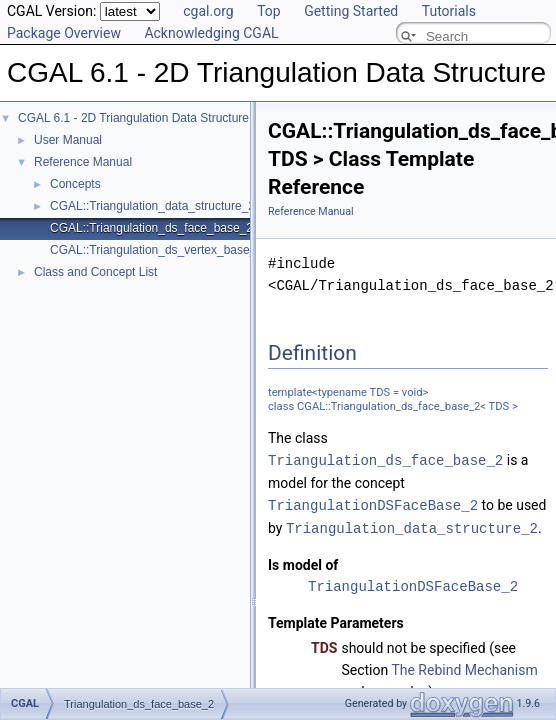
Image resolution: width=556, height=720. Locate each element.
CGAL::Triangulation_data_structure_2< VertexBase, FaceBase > (224, 206)
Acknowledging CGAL (211, 33)
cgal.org (208, 11)
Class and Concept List (95, 272)
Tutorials (449, 11)
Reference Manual (83, 162)
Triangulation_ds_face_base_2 (385, 459)
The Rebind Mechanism (464, 667)
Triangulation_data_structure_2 (412, 525)
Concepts (75, 184)
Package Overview (64, 33)
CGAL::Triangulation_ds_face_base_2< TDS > (174, 228)
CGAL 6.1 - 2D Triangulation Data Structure (133, 118)
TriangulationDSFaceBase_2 (373, 503)
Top (269, 11)
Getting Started (351, 11)
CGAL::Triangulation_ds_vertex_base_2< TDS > (178, 250)
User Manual (68, 140)
